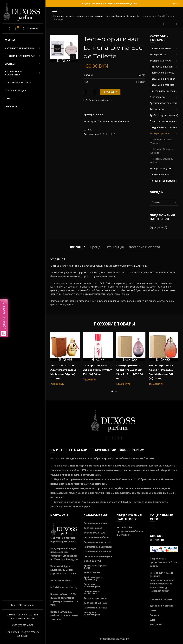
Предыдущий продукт (166, 24)
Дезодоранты (157, 97)
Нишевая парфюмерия (20, 56)
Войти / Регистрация (23, 605)
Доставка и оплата (18, 82)
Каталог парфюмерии (20, 48)
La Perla (88, 130)
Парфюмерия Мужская (162, 79)
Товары (79, 16)
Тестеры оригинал (95, 16)
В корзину (110, 92)
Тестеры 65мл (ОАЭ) (161, 169)
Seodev (154, 566)
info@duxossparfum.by (64, 587)
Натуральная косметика (14, 73)
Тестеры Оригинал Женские (121, 16)
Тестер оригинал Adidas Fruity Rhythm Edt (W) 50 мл (98, 370)
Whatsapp (22, 636)
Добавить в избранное (99, 100)
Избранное (18, 27)
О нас (8, 98)
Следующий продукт (174, 24)
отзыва (57, 619)
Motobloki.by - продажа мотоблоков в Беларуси (130, 531)
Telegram (25, 632)
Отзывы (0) (115, 247)
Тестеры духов (158, 54)
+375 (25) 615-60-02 (23, 625)
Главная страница (64, 16)
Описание (77, 247)
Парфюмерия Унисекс (162, 73)
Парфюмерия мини (160, 48)
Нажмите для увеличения (73, 57)
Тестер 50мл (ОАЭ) (160, 61)
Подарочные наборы (161, 67)
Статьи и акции (16, 90)
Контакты (11, 107)
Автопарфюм (157, 109)
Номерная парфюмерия (163, 181)
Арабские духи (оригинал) (164, 115)
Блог (175, 3)
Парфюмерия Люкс (160, 175)
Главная (10, 40)
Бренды (10, 64)
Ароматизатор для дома (163, 103)
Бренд (95, 247)
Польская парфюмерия (163, 121)
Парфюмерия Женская (162, 85)
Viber (35, 632)
